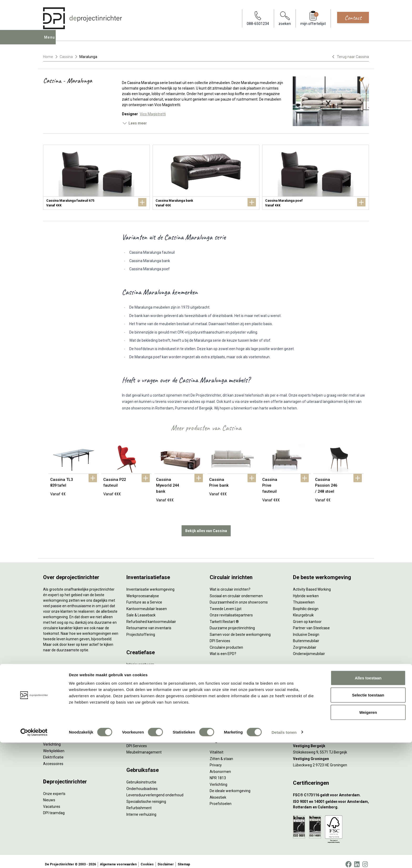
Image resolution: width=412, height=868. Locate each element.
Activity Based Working (312, 584)
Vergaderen (220, 678)
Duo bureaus (54, 687)
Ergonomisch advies (143, 684)
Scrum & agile (221, 710)
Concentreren (221, 691)
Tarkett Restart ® (224, 616)
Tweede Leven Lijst (226, 603)
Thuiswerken (304, 596)
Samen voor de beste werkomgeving (240, 629)
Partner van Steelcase (311, 622)
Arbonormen (220, 766)
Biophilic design (306, 603)
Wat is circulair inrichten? (230, 584)
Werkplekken (54, 745)
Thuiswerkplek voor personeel (151, 734)
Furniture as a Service (144, 596)
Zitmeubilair (53, 706)
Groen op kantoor (307, 616)
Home (48, 57)
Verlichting (52, 739)
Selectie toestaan (368, 821)
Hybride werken (306, 590)
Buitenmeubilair (306, 635)
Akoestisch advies (141, 678)
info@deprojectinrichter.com (319, 684)
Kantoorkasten (55, 713)
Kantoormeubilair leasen (147, 603)
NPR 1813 (218, 772)
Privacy (216, 759)
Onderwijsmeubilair (309, 648)
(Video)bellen (221, 704)
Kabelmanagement (142, 697)
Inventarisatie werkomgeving (150, 584)
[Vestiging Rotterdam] (331, 727)
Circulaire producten (226, 642)
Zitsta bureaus (55, 681)
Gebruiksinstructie (141, 776)
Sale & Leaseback (141, 609)
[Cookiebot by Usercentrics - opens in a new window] (34, 858)
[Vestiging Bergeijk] (331, 740)
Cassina (66, 57)
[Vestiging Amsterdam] (331, 714)
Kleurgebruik (303, 609)
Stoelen (50, 726)
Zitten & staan (221, 753)
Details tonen (284, 858)
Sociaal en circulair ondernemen (236, 590)
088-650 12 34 (307, 678)
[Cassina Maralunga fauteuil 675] (96, 177)
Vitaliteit (217, 746)
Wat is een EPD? (223, 648)
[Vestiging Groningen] (331, 753)
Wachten (217, 697)
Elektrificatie (53, 751)
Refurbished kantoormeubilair (151, 616)
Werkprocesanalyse (143, 590)
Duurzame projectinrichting (232, 622)
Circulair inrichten (141, 672)
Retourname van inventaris (149, 622)
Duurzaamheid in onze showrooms (239, 596)
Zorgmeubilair (305, 642)
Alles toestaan (368, 803)
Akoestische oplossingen (64, 700)
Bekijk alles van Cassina (206, 525)
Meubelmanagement (144, 746)
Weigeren (368, 838)
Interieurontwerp (140, 659)
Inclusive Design (306, 629)
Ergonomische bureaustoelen (68, 674)
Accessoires (53, 758)
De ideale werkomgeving (230, 785)
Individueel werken (225, 684)
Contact (353, 18)
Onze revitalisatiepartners (231, 609)
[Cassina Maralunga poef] (316, 177)
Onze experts (54, 788)
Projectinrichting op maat (231, 716)
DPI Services (137, 740)
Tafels (48, 732)
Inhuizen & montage (143, 727)
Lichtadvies (136, 691)
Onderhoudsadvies (142, 783)
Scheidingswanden (59, 719)
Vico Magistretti (153, 114)
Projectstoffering (57, 694)
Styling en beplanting (144, 665)
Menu (51, 41)
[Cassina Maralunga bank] (206, 177)
